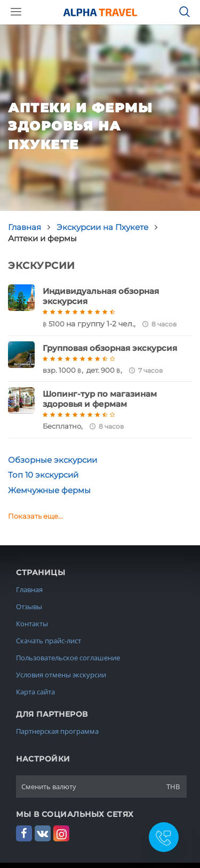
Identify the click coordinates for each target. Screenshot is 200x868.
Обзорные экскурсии (53, 460)
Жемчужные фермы (49, 490)
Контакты (32, 624)
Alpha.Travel (100, 13)
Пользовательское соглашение (68, 658)
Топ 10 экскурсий (43, 475)
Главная (29, 589)
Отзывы (29, 607)
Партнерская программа (57, 731)
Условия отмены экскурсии (61, 675)
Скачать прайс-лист (49, 641)
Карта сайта (35, 692)
